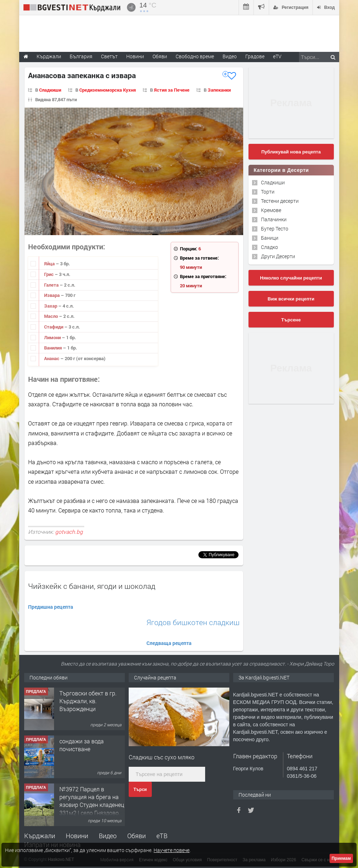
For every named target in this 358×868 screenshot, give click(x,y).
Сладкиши (50, 90)
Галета (52, 285)
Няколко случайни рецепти (291, 278)
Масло (52, 316)
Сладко (269, 247)
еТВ (162, 836)
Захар (51, 306)
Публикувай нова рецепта (291, 152)
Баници (270, 238)
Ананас (52, 358)
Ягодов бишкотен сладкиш (193, 622)
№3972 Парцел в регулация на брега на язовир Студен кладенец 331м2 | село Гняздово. (92, 801)
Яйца (50, 264)
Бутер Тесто (275, 229)
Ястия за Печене (172, 90)
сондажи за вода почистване (82, 745)
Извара (52, 295)
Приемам (341, 858)
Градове (255, 56)
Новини (135, 56)
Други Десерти (278, 256)
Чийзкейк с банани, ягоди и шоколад (92, 586)
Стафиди (54, 327)
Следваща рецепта (169, 643)
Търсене (291, 320)
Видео (108, 836)
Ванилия (54, 348)
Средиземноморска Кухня (108, 90)
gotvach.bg (69, 532)
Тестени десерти (280, 201)
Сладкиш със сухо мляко (162, 757)
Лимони (53, 337)
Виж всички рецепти (291, 299)
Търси (140, 790)
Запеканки (219, 90)
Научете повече (172, 850)
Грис (49, 274)
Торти (268, 192)
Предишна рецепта (51, 607)
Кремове (271, 210)
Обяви (137, 836)
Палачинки (274, 219)
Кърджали (40, 836)
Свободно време (195, 56)
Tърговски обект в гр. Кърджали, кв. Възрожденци (88, 701)
